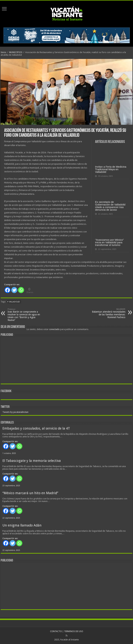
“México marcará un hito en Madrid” (30, 493)
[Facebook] (8, 290)
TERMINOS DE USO (74, 631)
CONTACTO (56, 631)
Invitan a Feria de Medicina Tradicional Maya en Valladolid (111, 169)
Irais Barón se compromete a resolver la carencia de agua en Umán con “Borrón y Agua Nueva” (25, 315)
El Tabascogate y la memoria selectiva (32, 461)
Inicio (3, 52)
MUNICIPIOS (16, 52)
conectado (54, 329)
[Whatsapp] (21, 290)
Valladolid (14, 302)
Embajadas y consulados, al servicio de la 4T (36, 428)
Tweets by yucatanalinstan (15, 412)
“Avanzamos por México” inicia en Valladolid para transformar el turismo (109, 242)
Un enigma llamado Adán (22, 525)
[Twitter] (14, 290)
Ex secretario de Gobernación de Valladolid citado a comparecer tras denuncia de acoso (110, 206)
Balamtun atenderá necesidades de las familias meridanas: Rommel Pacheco (108, 313)
